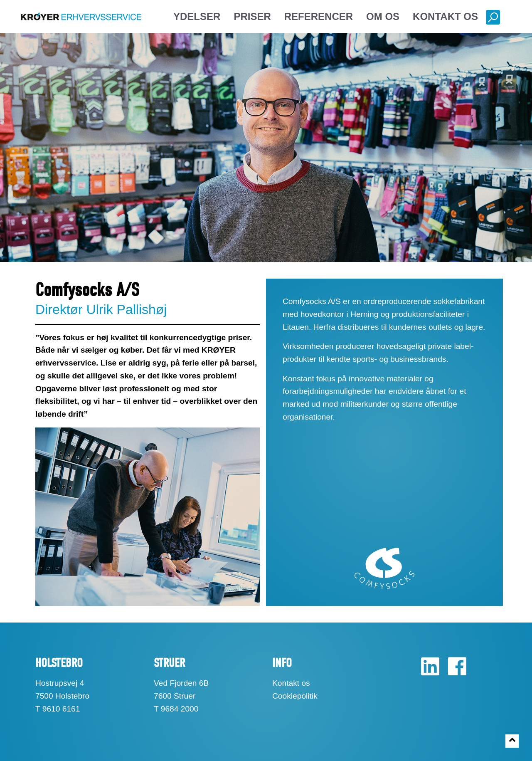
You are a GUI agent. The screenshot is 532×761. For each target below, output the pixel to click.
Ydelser (197, 16)
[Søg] (491, 18)
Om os (383, 16)
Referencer (319, 16)
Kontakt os (445, 16)
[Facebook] (454, 671)
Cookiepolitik (295, 696)
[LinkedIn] (430, 671)
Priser (252, 16)
